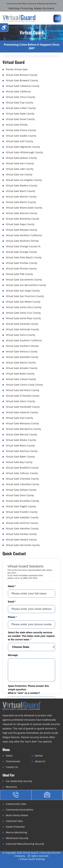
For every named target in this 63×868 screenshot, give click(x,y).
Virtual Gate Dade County (20, 114)
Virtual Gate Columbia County (23, 484)
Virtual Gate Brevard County (22, 75)
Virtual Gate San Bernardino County (26, 285)
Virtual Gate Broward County (22, 80)
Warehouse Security (17, 838)
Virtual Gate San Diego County (23, 291)
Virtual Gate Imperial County (22, 412)
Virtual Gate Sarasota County (22, 324)
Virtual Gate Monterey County (23, 219)
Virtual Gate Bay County (19, 462)
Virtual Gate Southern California (24, 340)
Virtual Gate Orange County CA (23, 246)
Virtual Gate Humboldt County (23, 407)
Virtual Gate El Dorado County (23, 396)
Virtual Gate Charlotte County (22, 479)
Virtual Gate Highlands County (23, 147)
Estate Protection (15, 827)
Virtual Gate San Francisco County (25, 296)
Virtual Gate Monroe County (22, 213)
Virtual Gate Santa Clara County (24, 307)
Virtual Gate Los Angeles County (24, 180)
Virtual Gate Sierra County (20, 335)
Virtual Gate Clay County (19, 103)
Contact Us (12, 767)
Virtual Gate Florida (17, 125)
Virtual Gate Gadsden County (22, 517)
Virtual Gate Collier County (21, 108)
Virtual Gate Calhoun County (22, 473)
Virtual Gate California (18, 91)
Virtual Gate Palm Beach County (24, 257)
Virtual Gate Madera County (22, 185)
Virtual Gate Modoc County (21, 440)
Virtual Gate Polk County (19, 274)
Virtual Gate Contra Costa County (24, 385)
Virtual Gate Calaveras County (23, 86)
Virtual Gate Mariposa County (22, 423)
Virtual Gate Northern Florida (22, 241)
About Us (40, 761)
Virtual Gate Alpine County (21, 363)
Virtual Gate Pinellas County (22, 263)
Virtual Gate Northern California (24, 235)
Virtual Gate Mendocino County (23, 429)
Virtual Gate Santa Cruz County (23, 313)
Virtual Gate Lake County (20, 169)
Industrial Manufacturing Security (25, 844)
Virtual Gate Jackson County (21, 158)
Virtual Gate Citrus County (20, 97)
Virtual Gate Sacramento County (24, 280)
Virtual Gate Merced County (21, 434)
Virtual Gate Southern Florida (22, 346)
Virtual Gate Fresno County (21, 130)
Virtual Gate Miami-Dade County (24, 208)
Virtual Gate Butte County (20, 374)
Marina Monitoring (16, 832)
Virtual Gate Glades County (21, 136)
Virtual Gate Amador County (22, 368)
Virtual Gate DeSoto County (21, 490)
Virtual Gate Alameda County (22, 357)
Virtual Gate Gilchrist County (22, 523)
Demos (39, 756)
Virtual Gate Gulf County (19, 141)
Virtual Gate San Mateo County (23, 302)
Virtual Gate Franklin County (22, 512)
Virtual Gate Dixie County (20, 495)
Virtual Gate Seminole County (22, 329)
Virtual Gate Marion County (21, 197)
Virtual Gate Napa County (20, 224)
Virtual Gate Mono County (20, 445)
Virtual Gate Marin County (20, 191)
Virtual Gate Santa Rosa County (23, 318)
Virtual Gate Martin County (21, 202)
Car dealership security (19, 781)
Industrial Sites (14, 821)
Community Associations (20, 810)
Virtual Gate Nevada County (21, 230)
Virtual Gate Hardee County (21, 534)
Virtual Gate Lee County (19, 174)
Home (9, 756)
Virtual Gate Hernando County (23, 545)
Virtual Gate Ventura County (22, 351)
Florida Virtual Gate (17, 69)
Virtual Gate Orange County (21, 252)
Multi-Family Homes (17, 815)
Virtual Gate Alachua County (22, 451)
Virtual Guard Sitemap (33, 859)
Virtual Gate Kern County (20, 163)
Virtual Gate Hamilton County (22, 528)
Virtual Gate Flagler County (21, 506)
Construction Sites (16, 804)
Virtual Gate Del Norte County (23, 390)
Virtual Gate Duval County (20, 119)
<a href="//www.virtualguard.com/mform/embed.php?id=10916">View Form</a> (32, 640)
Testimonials (13, 761)
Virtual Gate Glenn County (20, 401)
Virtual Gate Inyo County (19, 418)
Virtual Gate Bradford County (22, 468)
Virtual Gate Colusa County (21, 379)
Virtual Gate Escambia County (23, 501)
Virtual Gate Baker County (20, 457)
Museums (11, 787)
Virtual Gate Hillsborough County (24, 152)
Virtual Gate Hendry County (21, 540)
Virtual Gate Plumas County (21, 268)
